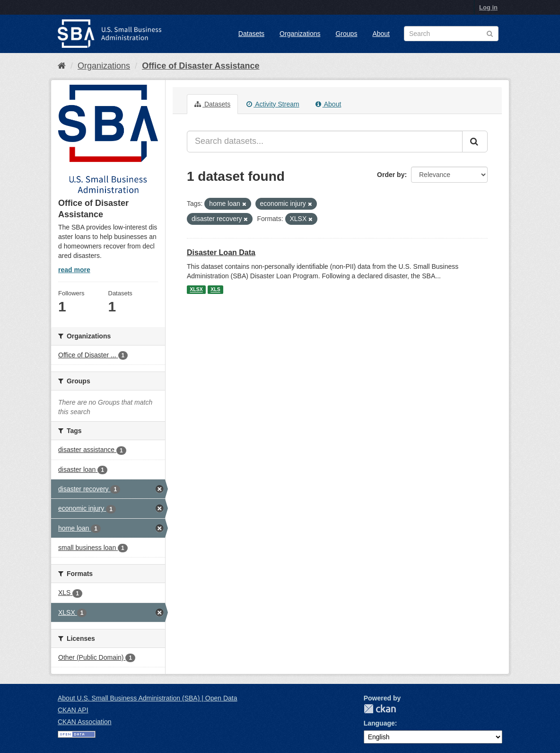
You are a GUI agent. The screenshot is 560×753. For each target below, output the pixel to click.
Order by (391, 175)
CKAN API (73, 710)
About (381, 34)
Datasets (251, 34)
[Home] (62, 66)
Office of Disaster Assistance (201, 66)
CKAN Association (85, 722)
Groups (346, 34)
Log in (488, 7)
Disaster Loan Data (221, 252)
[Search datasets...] (325, 142)
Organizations (300, 34)
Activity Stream (273, 104)
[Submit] (475, 142)
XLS (215, 290)
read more (74, 270)
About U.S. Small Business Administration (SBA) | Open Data (147, 698)
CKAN (380, 709)
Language (379, 723)
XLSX (196, 290)
